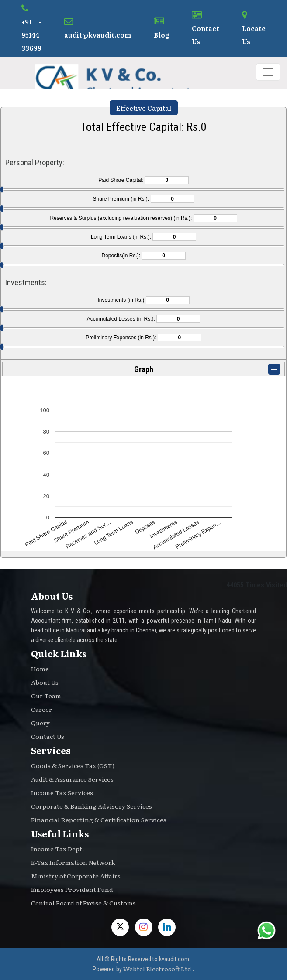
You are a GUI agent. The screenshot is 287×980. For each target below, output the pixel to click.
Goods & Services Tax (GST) (73, 765)
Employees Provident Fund (72, 889)
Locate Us (254, 28)
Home (40, 669)
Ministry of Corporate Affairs (76, 876)
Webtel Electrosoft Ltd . (159, 969)
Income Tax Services (62, 792)
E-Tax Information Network (73, 862)
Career (41, 709)
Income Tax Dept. (57, 849)
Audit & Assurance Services (72, 779)
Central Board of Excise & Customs (83, 903)
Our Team (46, 696)
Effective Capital (144, 108)
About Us (45, 682)
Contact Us (206, 28)
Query (40, 723)
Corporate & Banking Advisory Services (92, 806)
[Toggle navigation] (268, 72)
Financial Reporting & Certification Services (99, 820)
